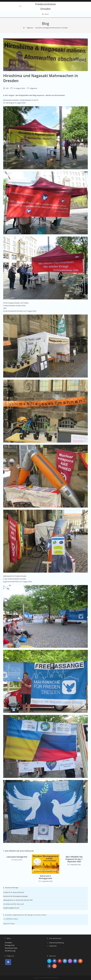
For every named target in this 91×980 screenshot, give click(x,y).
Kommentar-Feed (11, 948)
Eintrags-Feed (10, 945)
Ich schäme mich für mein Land (13, 904)
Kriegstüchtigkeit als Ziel (11, 908)
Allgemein (34, 88)
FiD (7, 88)
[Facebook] (8, 962)
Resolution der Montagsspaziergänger (16, 896)
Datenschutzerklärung (57, 943)
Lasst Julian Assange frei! (17, 857)
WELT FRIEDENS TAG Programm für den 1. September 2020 (74, 859)
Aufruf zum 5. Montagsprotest (45, 877)
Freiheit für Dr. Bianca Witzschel (14, 892)
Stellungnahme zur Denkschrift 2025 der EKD (18, 900)
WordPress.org (10, 951)
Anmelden (8, 943)
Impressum (53, 946)
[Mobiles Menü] (45, 14)
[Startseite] (24, 28)
